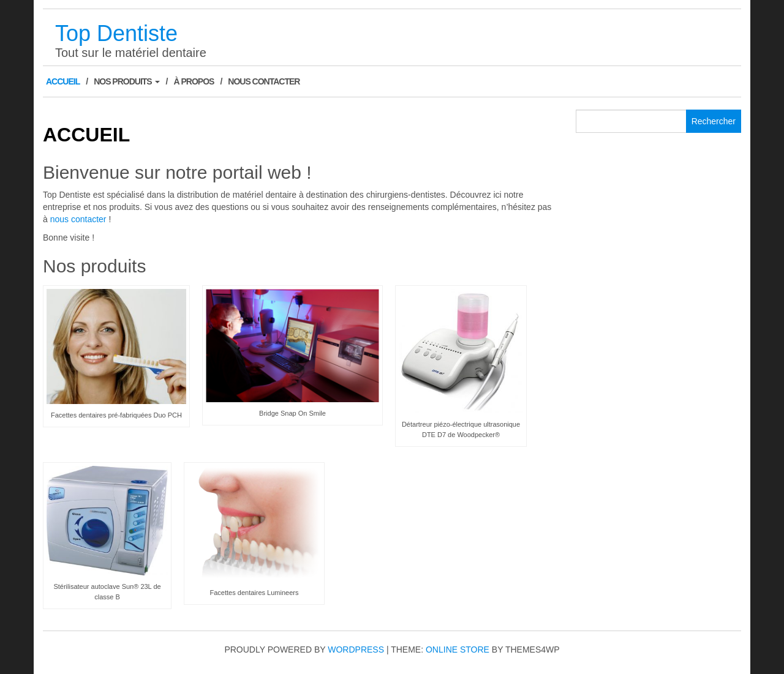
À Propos (194, 81)
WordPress (356, 650)
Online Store (458, 650)
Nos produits (126, 81)
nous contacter (78, 219)
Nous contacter (264, 81)
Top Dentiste (116, 33)
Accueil (63, 81)
